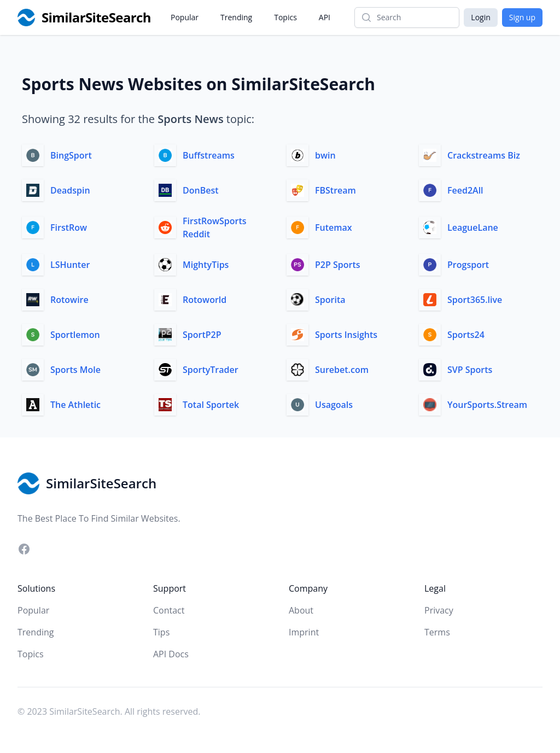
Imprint (304, 632)
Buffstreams (209, 155)
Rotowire (69, 300)
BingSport (71, 155)
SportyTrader (211, 370)
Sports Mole (75, 370)
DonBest (201, 190)
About (301, 610)
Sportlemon (75, 335)
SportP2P (202, 335)
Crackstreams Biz (484, 155)
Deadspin (70, 190)
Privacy (439, 610)
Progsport (468, 265)
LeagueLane (473, 227)
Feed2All (465, 190)
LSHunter (70, 265)
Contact (169, 610)
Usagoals (334, 405)
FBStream (336, 190)
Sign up (522, 17)
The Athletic (75, 405)
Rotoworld (205, 300)
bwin (325, 155)
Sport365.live (475, 300)
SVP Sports (470, 370)
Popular (185, 17)
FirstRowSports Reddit (215, 227)
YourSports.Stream (487, 405)
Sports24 (466, 335)
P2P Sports (338, 265)
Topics (285, 17)
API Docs (171, 654)
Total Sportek (211, 405)
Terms (437, 632)
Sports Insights (346, 335)
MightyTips (206, 265)
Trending (236, 17)
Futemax (334, 227)
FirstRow (69, 227)
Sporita (330, 300)
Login (480, 17)
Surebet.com (342, 370)
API (325, 17)
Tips (161, 632)
